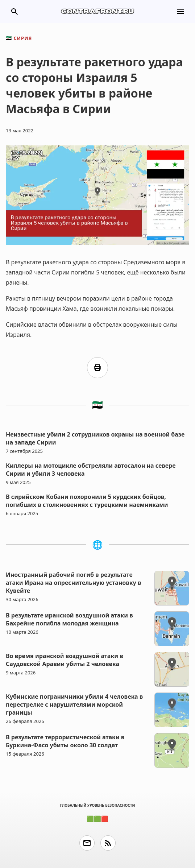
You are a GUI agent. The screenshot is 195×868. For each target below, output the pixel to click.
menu (181, 12)
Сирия (19, 38)
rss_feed (108, 843)
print (97, 368)
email (87, 843)
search (14, 12)
